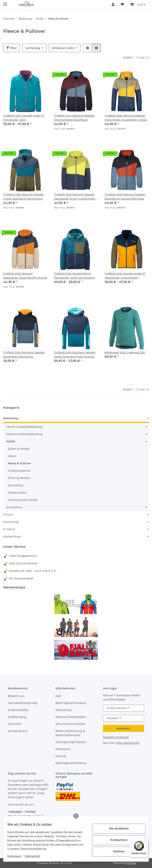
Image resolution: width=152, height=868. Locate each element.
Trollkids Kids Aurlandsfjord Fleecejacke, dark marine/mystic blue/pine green (75, 276)
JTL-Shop (131, 863)
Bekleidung (11, 418)
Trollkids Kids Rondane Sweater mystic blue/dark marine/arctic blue (75, 355)
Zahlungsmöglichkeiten (71, 742)
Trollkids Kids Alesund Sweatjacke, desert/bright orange (25, 276)
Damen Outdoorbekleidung (24, 434)
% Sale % (9, 529)
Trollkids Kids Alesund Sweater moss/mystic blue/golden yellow (126, 118)
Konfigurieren (116, 840)
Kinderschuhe (17, 493)
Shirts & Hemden (19, 478)
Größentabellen (18, 710)
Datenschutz (35, 856)
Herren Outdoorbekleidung (24, 427)
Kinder (11, 441)
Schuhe (8, 514)
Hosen (12, 456)
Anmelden (124, 728)
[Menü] (146, 841)
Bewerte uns (16, 696)
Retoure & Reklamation (71, 717)
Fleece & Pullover (19, 463)
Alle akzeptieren (116, 828)
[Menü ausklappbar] (5, 2)
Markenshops (12, 536)
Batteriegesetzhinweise (71, 703)
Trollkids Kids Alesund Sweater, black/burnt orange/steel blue (125, 196)
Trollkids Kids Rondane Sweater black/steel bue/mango (24, 354)
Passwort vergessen (116, 737)
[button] (113, 4)
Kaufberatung (17, 717)
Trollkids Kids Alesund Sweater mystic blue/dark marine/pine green (24, 197)
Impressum (17, 856)
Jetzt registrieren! (128, 743)
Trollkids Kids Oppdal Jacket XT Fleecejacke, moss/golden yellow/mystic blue (125, 276)
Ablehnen (116, 851)
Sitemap (61, 756)
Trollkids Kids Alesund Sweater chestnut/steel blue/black (74, 118)
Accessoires (16, 485)
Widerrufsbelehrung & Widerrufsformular (70, 733)
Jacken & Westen (19, 449)
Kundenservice (18, 731)
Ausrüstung (11, 522)
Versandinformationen (70, 724)
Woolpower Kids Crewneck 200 (125, 352)
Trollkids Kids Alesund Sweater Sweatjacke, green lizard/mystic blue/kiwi (75, 197)
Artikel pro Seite (63, 48)
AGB (58, 696)
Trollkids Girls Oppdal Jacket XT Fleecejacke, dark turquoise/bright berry (24, 118)
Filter (12, 48)
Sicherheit (15, 724)
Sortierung (33, 48)
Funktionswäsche (19, 471)
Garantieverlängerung (23, 703)
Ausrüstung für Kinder (23, 500)
